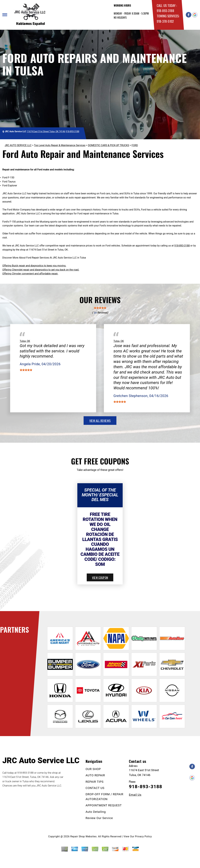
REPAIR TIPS (95, 782)
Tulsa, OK (25, 341)
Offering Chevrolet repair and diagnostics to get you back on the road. (41, 270)
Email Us (135, 795)
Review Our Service (99, 818)
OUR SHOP (93, 769)
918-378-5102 (165, 21)
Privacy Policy (143, 836)
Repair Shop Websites (83, 836)
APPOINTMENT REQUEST (104, 805)
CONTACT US (95, 788)
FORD (135, 145)
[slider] (100, 308)
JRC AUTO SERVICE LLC (18, 145)
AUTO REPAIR (95, 775)
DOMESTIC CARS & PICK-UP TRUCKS (109, 145)
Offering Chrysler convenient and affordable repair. (30, 274)
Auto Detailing (96, 812)
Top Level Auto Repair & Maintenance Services (60, 145)
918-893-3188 (165, 11)
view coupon (100, 577)
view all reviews (100, 420)
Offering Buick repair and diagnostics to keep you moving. (34, 266)
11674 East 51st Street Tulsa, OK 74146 (46, 131)
